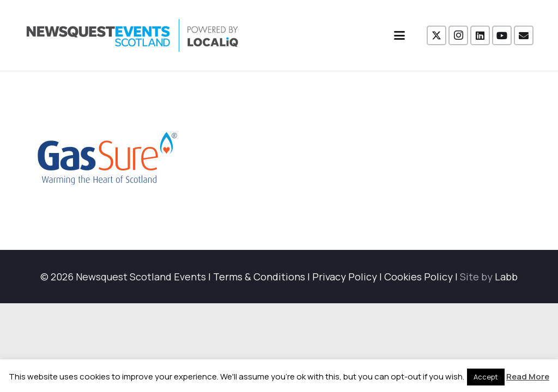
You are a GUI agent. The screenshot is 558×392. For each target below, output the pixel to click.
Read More (528, 376)
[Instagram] (458, 35)
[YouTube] (502, 35)
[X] (436, 35)
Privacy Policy (345, 277)
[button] (400, 35)
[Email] (524, 35)
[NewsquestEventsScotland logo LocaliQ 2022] (132, 35)
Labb (506, 277)
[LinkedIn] (480, 35)
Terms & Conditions (259, 277)
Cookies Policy (418, 277)
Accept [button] (486, 377)
